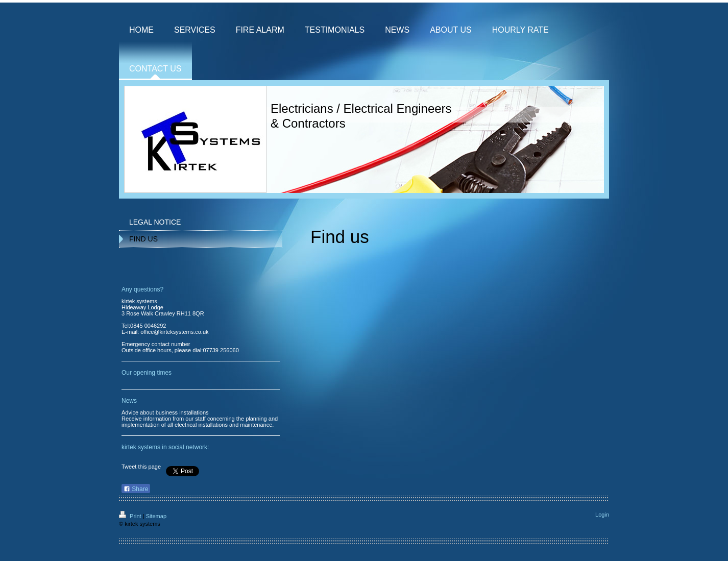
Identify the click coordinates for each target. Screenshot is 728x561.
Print (131, 516)
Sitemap (156, 516)
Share (136, 489)
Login (602, 515)
